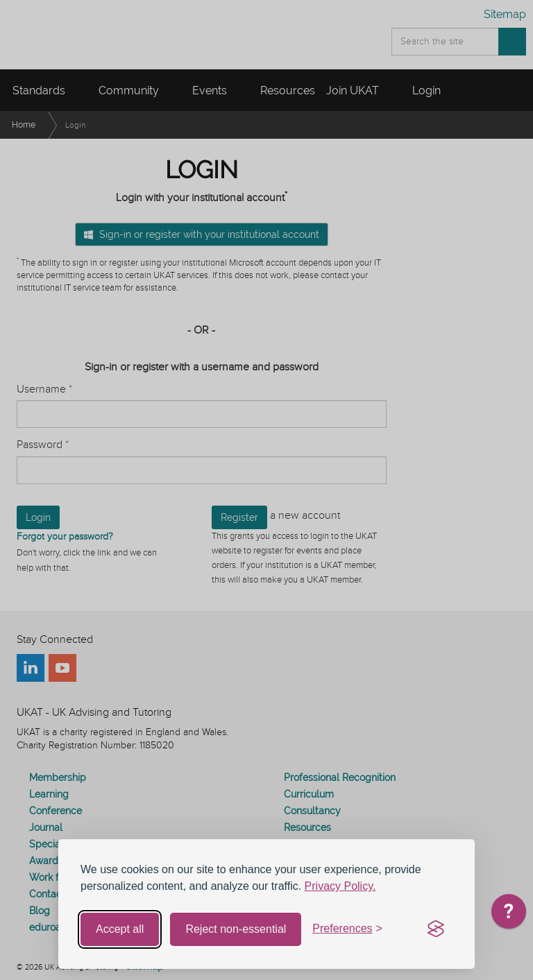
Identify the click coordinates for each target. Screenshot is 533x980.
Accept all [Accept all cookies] (120, 929)
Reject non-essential (236, 929)
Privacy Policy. (340, 886)
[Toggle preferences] (347, 929)
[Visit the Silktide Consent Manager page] (436, 929)
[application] (509, 915)
